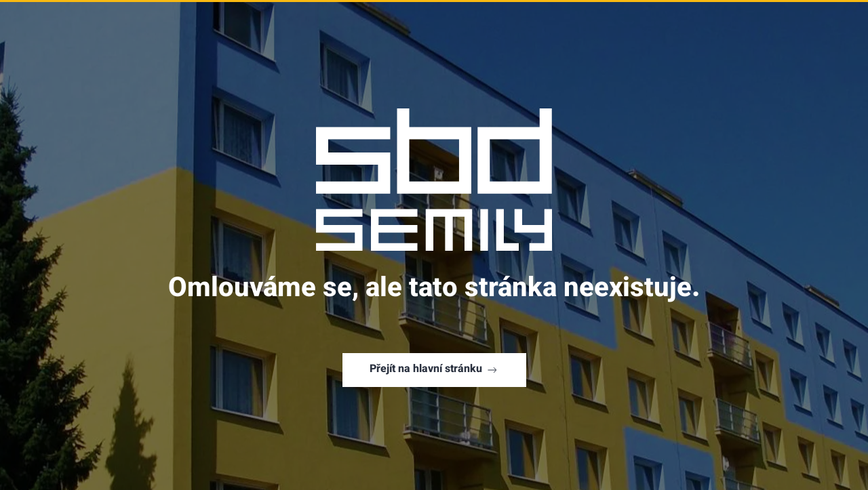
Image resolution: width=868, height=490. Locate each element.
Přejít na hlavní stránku (434, 370)
